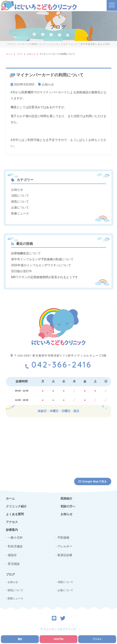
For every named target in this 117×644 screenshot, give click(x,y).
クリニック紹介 (16, 506)
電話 (20, 639)
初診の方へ (68, 506)
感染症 (12, 555)
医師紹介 (66, 498)
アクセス (97, 639)
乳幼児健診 (15, 546)
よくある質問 (15, 514)
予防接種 (63, 538)
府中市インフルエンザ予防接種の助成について (42, 259)
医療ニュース (20, 213)
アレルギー (65, 546)
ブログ (10, 574)
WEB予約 (58, 639)
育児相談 (14, 564)
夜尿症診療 (65, 555)
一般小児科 (15, 538)
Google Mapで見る (93, 481)
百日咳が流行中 (22, 271)
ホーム (10, 498)
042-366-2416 (58, 364)
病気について (20, 202)
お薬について (20, 207)
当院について (20, 196)
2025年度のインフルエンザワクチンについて (41, 265)
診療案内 (12, 530)
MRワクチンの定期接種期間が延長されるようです (45, 277)
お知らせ (48, 84)
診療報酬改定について (26, 253)
